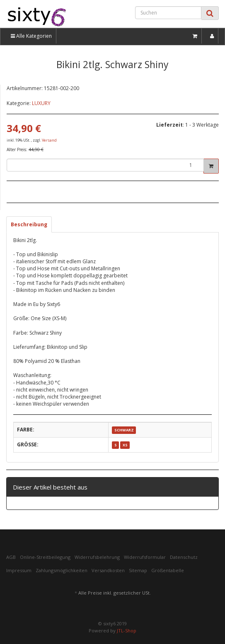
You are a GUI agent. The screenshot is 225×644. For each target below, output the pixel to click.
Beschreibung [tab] (29, 224)
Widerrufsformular (145, 557)
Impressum (19, 570)
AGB (11, 557)
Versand (49, 140)
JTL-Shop (127, 631)
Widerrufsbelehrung (97, 557)
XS (125, 445)
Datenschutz (184, 557)
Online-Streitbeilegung (45, 557)
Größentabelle (168, 570)
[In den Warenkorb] (211, 166)
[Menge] (105, 165)
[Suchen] (168, 13)
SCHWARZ (124, 430)
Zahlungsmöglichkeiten (62, 570)
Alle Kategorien (31, 36)
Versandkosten (108, 570)
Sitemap (138, 570)
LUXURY (41, 103)
